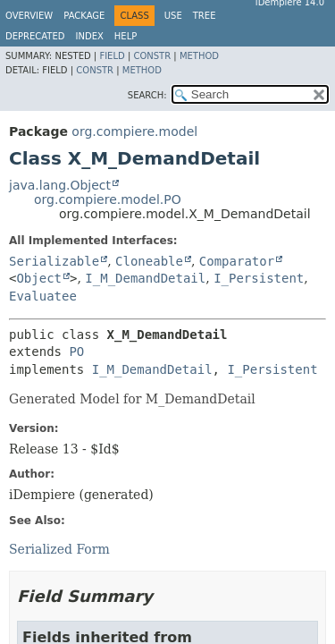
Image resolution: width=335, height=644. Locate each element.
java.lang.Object (60, 185)
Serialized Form (59, 549)
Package (84, 16)
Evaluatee (43, 296)
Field (112, 56)
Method (199, 56)
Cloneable (149, 261)
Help (126, 36)
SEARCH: (147, 95)
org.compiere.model (134, 131)
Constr (152, 56)
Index (90, 36)
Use (173, 16)
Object (39, 278)
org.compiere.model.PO (108, 199)
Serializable (54, 261)
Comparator (237, 261)
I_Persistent (259, 278)
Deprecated (35, 36)
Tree (205, 16)
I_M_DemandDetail (145, 278)
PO (76, 352)
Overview (29, 16)
